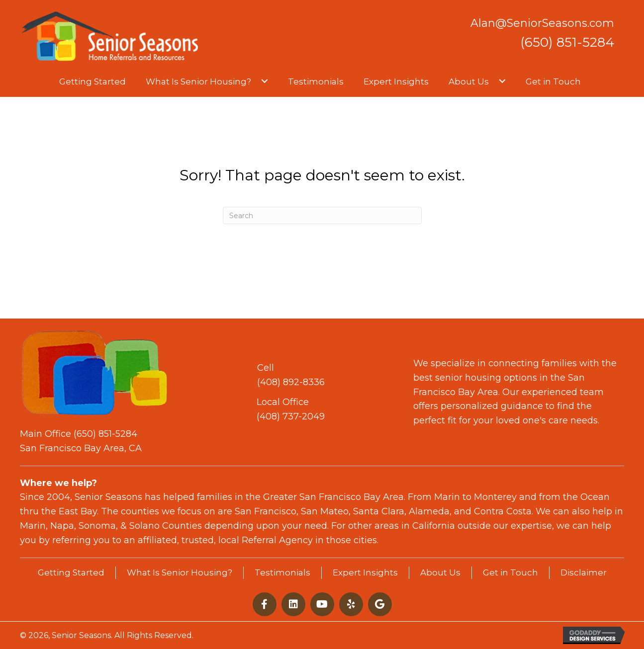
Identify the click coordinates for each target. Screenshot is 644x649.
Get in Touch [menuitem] (510, 572)
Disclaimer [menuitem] (584, 572)
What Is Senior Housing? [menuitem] (180, 572)
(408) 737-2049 (291, 416)
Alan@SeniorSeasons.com (542, 23)
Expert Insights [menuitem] (365, 572)
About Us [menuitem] (440, 572)
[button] (265, 81)
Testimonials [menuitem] (282, 572)
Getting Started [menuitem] (71, 572)
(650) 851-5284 (567, 42)
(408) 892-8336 (291, 382)
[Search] (322, 215)
